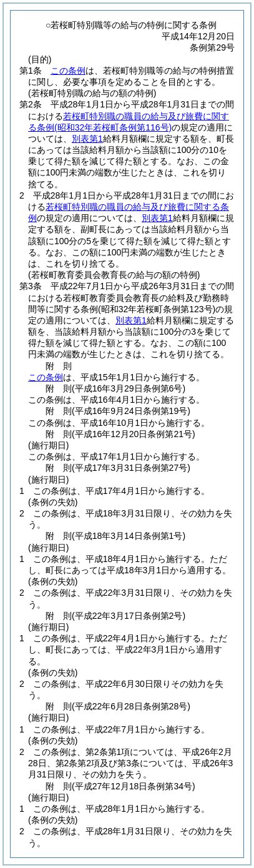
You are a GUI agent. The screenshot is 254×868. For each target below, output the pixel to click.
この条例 (68, 71)
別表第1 (87, 139)
